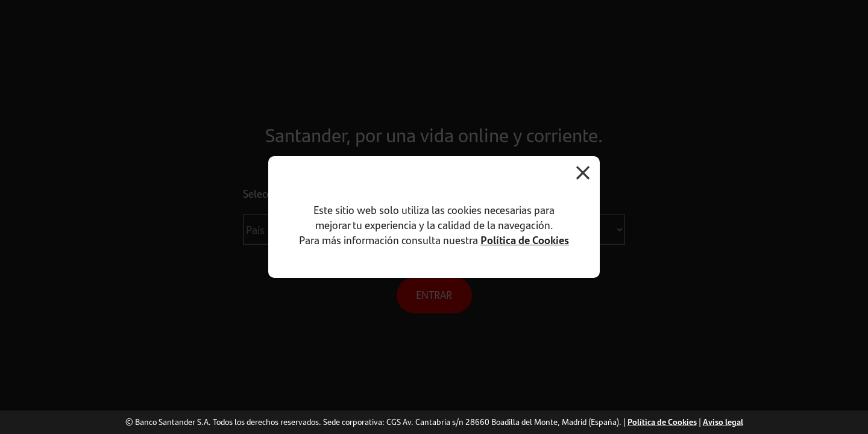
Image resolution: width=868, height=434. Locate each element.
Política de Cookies (525, 240)
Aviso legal (723, 422)
